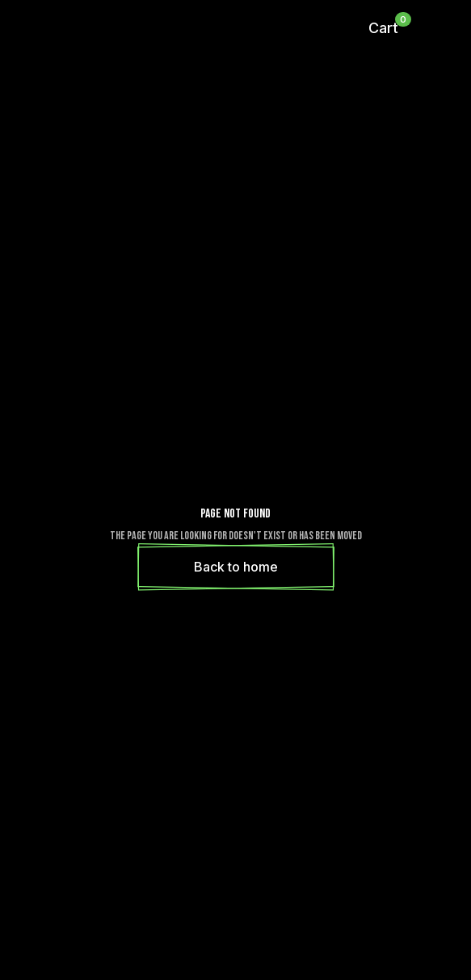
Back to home (236, 567)
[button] (383, 28)
